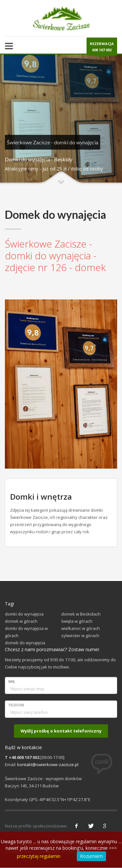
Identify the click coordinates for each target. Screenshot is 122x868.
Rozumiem (91, 856)
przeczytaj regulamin (39, 856)
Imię (12, 682)
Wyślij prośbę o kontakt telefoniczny (61, 731)
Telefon (16, 705)
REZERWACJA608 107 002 (102, 48)
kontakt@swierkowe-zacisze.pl (48, 764)
